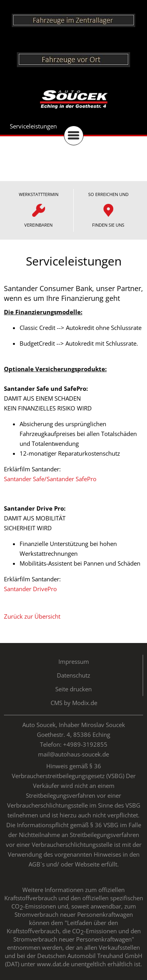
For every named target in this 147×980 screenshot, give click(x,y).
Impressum (74, 661)
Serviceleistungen (33, 126)
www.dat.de (53, 964)
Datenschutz (73, 675)
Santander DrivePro (30, 589)
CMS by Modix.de (74, 703)
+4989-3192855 (85, 744)
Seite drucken (73, 689)
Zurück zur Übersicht (32, 616)
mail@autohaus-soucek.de (73, 754)
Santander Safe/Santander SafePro (50, 479)
